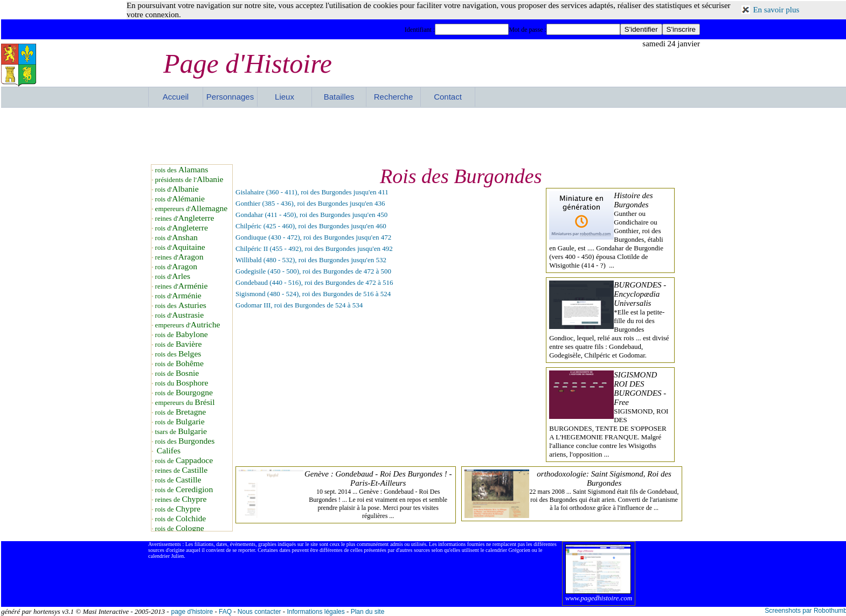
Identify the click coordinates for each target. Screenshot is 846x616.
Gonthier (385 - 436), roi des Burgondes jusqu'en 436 (310, 203)
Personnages (230, 97)
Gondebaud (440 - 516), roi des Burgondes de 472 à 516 (314, 282)
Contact (448, 97)
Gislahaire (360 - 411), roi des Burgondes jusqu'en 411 (312, 192)
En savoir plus (776, 10)
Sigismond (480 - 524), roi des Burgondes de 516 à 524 (313, 294)
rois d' (177, 189)
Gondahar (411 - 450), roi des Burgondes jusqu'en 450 (311, 215)
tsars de (181, 432)
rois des (182, 170)
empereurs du (185, 402)
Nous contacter (259, 612)
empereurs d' (192, 209)
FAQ (225, 612)
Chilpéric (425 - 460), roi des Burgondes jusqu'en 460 (311, 226)
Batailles (339, 97)
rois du (182, 383)
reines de (181, 470)
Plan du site (368, 612)
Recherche (394, 97)
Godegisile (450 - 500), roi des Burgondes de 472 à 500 (313, 271)
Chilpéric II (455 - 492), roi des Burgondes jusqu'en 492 (314, 248)
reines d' (185, 218)
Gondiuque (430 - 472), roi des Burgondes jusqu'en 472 (313, 237)
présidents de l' (189, 180)
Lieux (285, 97)
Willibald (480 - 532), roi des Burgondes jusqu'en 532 (311, 260)
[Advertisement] (424, 135)
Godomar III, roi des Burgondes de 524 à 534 (299, 305)
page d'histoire (192, 612)
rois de (182, 335)
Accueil (176, 97)
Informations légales (315, 612)
